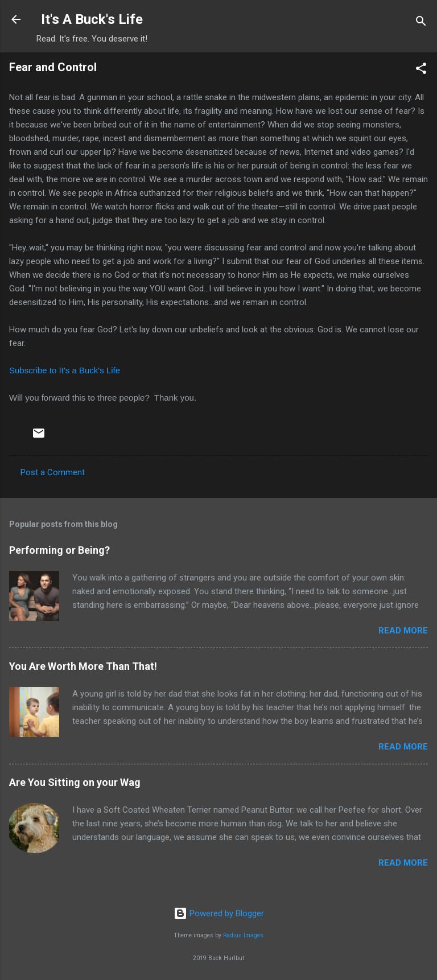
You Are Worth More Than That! (83, 666)
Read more (403, 631)
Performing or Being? (59, 550)
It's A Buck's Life (92, 19)
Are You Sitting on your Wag (75, 782)
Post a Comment (53, 472)
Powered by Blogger (219, 913)
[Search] (421, 23)
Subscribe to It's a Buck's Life (65, 370)
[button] (421, 70)
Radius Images (243, 935)
